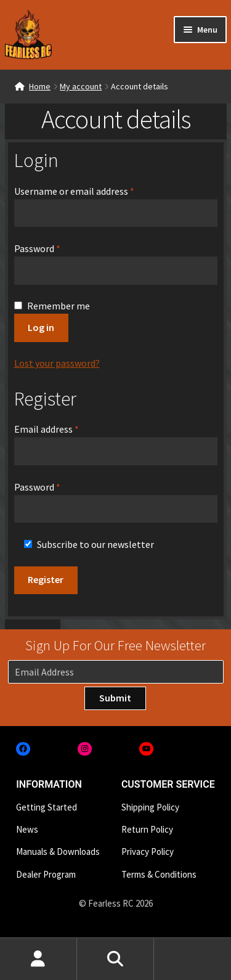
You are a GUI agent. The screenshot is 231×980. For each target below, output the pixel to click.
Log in (41, 327)
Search (115, 959)
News (27, 829)
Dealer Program (46, 874)
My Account (38, 959)
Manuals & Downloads (58, 851)
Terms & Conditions (159, 874)
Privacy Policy (148, 851)
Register (46, 579)
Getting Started (47, 807)
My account (81, 86)
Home (40, 86)
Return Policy (147, 829)
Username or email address (92, 190)
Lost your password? (57, 363)
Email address (65, 428)
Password (55, 248)
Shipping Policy (150, 807)
